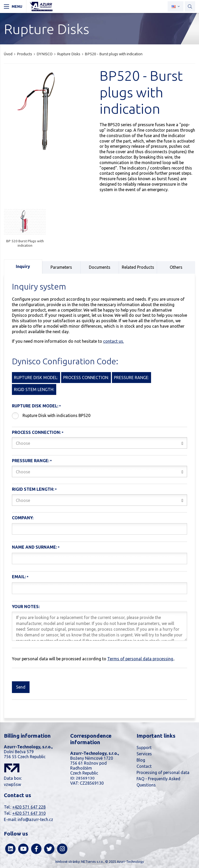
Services (144, 754)
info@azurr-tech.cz (35, 819)
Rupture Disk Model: (35, 406)
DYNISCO (45, 54)
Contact (144, 766)
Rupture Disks (69, 54)
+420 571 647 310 (29, 813)
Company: (23, 518)
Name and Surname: (34, 547)
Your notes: (26, 607)
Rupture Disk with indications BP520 (56, 415)
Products (24, 54)
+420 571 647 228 (29, 807)
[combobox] (99, 443)
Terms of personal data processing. (141, 659)
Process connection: (36, 432)
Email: (19, 577)
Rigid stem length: (33, 489)
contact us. (113, 341)
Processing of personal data (163, 772)
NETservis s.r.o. (92, 862)
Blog (141, 760)
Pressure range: (31, 461)
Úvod (8, 54)
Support (144, 748)
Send (21, 687)
